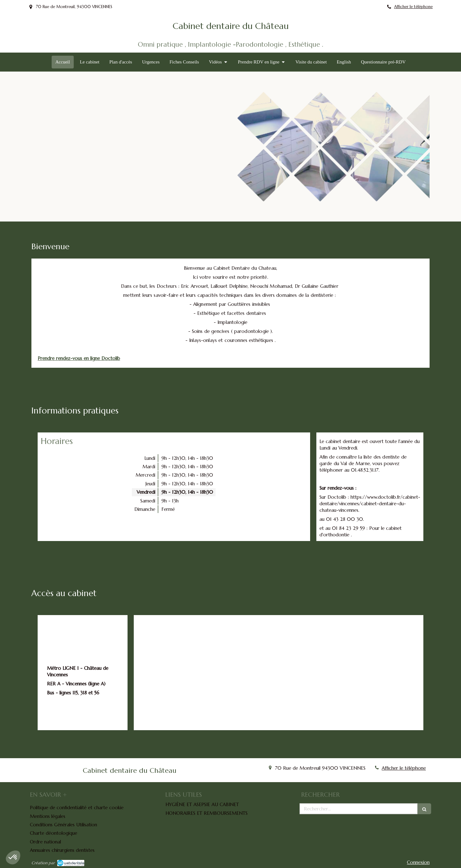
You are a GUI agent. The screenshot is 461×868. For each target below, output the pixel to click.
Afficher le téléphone (413, 7)
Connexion (418, 862)
